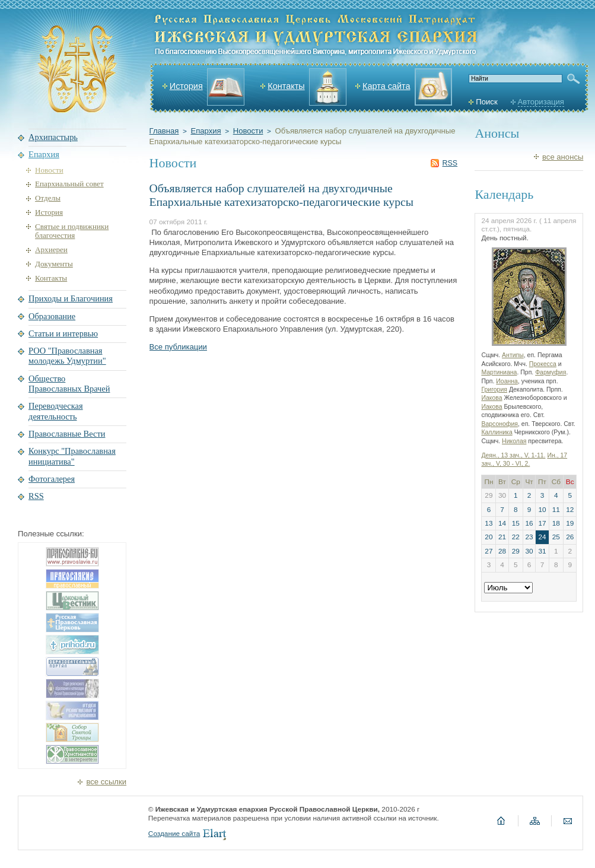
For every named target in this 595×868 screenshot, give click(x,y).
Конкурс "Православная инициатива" (72, 456)
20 (489, 537)
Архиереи (51, 249)
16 (529, 523)
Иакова (491, 398)
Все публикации (178, 347)
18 (556, 523)
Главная (164, 131)
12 (570, 510)
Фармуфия (551, 372)
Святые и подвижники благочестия (72, 231)
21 (502, 537)
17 (542, 523)
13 (489, 523)
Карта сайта (386, 86)
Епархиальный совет (69, 184)
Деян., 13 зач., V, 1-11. (513, 455)
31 (542, 551)
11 (556, 510)
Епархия (206, 131)
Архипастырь (53, 137)
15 (516, 523)
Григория (494, 390)
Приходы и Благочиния (71, 298)
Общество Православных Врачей (69, 384)
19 (570, 523)
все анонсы (563, 157)
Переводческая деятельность (56, 411)
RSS (450, 163)
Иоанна (507, 381)
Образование (52, 316)
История (186, 86)
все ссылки (106, 782)
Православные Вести (67, 434)
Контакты (286, 86)
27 (489, 551)
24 (542, 537)
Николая (514, 441)
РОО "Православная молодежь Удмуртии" (67, 356)
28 (502, 551)
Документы (54, 264)
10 (542, 510)
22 (516, 537)
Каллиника (497, 432)
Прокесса (543, 364)
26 (570, 537)
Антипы (513, 355)
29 (516, 551)
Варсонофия (499, 424)
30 (529, 551)
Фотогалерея (52, 479)
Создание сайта (174, 834)
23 (529, 537)
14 (502, 523)
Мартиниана (499, 372)
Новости (248, 131)
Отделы (48, 198)
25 (556, 537)
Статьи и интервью (63, 333)
